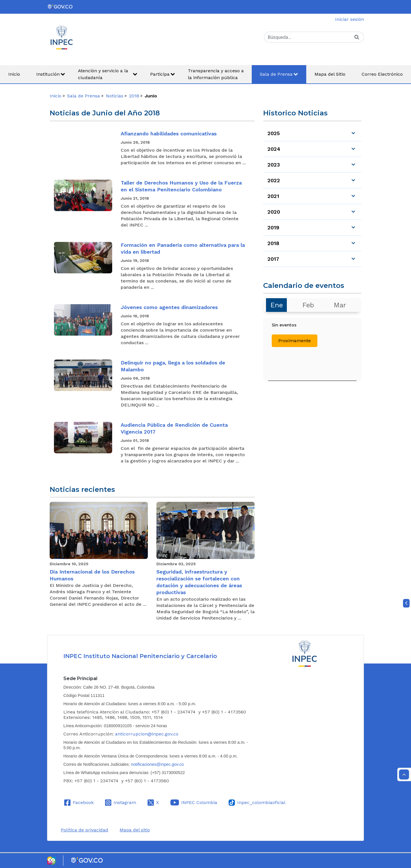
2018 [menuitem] (273, 243)
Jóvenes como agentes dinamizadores (169, 307)
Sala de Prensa (83, 96)
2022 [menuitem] (274, 180)
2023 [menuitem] (274, 165)
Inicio (56, 96)
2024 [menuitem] (274, 149)
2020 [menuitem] (274, 212)
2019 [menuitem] (273, 227)
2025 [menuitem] (274, 133)
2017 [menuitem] (273, 259)
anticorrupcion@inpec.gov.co (147, 734)
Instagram (125, 802)
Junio (151, 96)
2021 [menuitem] (273, 196)
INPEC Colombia (199, 802)
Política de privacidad (84, 830)
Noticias (115, 96)
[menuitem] (14, 74)
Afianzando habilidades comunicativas (169, 134)
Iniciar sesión (349, 19)
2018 (134, 96)
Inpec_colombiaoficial (261, 802)
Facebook (83, 802)
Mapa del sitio (135, 830)
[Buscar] (307, 37)
